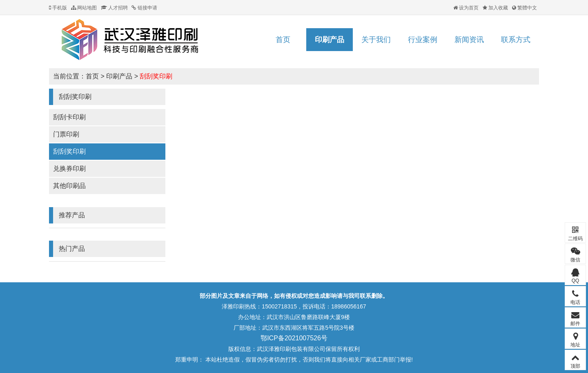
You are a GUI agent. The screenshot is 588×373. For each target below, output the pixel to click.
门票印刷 (66, 134)
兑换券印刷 (69, 169)
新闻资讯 (469, 40)
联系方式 (516, 40)
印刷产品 (330, 40)
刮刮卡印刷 (69, 117)
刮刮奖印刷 (156, 76)
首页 (283, 40)
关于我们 (376, 40)
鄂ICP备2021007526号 (294, 338)
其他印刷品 (69, 186)
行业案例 (423, 40)
